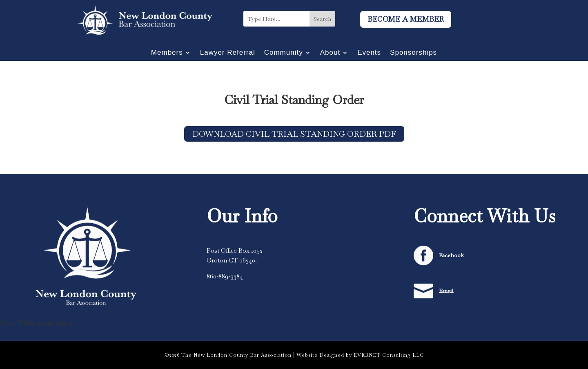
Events (369, 53)
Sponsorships (413, 53)
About (330, 53)
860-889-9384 (225, 276)
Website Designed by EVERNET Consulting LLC (360, 355)
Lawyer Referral (228, 53)
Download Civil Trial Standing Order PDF (294, 134)
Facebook (451, 255)
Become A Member (406, 19)
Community (284, 53)
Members (167, 53)
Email (446, 291)
